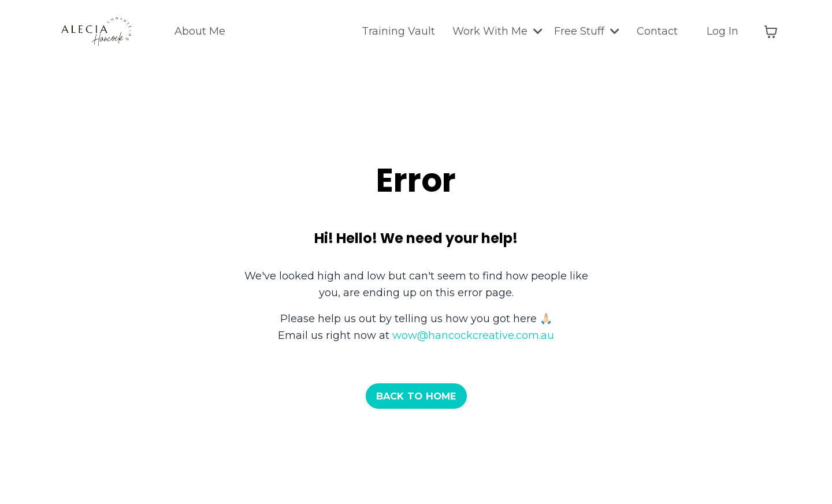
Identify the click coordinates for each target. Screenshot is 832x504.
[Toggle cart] (771, 32)
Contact (657, 31)
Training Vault (398, 31)
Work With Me (497, 31)
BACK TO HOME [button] (416, 396)
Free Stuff (587, 31)
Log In (723, 31)
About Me (200, 31)
